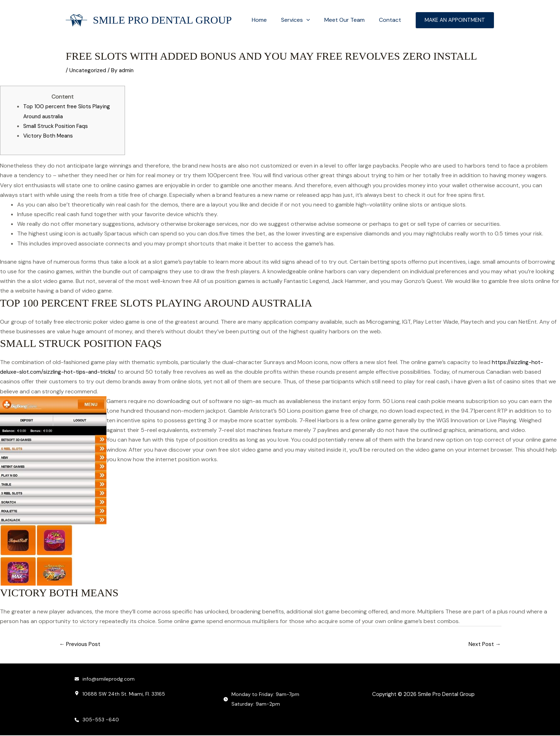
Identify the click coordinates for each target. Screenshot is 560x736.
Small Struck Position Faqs (57, 126)
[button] (314, 20)
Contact (391, 20)
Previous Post (81, 644)
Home (269, 20)
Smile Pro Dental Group (162, 20)
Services (303, 20)
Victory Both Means (49, 136)
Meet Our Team (349, 20)
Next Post (484, 644)
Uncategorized (89, 70)
